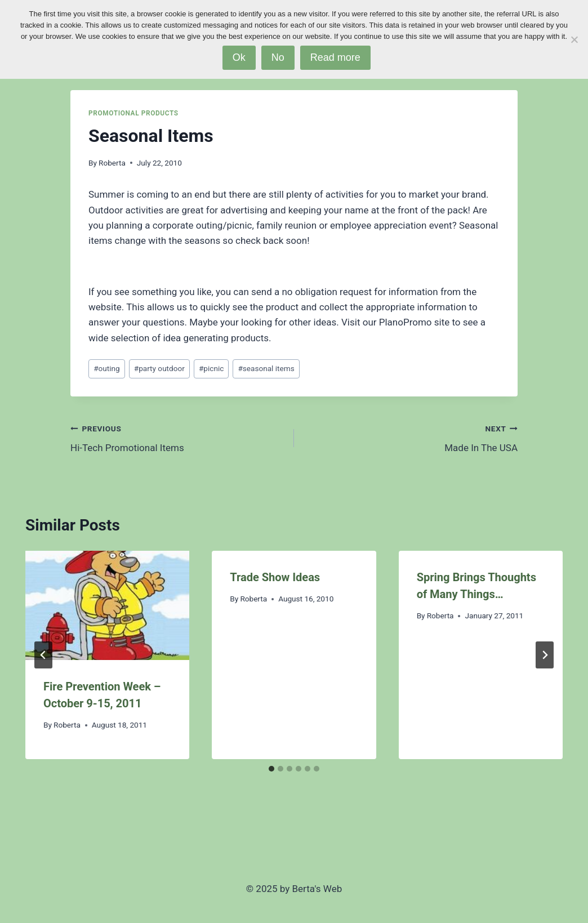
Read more (335, 57)
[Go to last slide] (43, 655)
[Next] (545, 655)
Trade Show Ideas (275, 577)
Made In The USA (411, 437)
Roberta (112, 163)
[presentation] (107, 605)
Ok (239, 57)
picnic (211, 368)
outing (107, 368)
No (278, 57)
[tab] (271, 769)
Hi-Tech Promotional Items (177, 437)
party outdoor (159, 368)
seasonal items (266, 368)
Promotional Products (133, 113)
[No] (574, 39)
